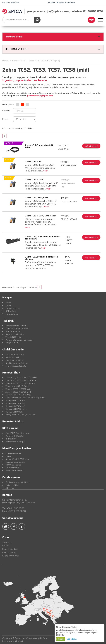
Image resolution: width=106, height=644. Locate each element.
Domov (6, 61)
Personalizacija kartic (15, 471)
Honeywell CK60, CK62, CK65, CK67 (21, 415)
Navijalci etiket (12, 343)
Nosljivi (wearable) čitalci (17, 363)
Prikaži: (5, 119)
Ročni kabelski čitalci (15, 355)
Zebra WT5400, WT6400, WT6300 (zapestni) (25, 398)
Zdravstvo (10, 488)
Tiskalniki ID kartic (13, 337)
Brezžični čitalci (12, 357)
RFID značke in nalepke (15, 442)
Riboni (8, 305)
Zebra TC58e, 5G (33, 162)
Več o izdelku (91, 146)
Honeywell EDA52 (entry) (16, 409)
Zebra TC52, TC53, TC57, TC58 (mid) (21, 381)
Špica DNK (7, 542)
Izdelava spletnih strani (13, 641)
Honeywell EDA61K (14, 412)
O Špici (5, 546)
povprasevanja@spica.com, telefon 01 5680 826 (65, 11)
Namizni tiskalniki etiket (16, 326)
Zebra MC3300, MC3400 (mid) (18, 392)
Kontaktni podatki (10, 549)
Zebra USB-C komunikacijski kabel (39, 146)
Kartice (8, 456)
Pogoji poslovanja (11, 556)
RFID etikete (11, 311)
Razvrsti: (6, 111)
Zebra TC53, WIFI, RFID (36, 198)
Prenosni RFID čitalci (14, 436)
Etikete (8, 303)
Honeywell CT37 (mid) (15, 403)
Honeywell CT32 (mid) (15, 406)
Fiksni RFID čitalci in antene (17, 433)
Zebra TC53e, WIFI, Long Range (41, 216)
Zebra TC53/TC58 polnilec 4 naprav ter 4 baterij (43, 238)
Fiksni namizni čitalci (14, 360)
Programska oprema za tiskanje (19, 340)
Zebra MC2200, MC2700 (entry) (19, 389)
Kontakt (52, 3)
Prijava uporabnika (66, 3)
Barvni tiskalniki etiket (15, 334)
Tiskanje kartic (12, 314)
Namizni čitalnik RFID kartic (17, 459)
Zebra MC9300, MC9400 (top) (18, 395)
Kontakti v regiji (9, 552)
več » (46, 171)
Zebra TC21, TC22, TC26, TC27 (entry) (21, 378)
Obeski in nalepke (13, 453)
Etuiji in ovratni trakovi (15, 462)
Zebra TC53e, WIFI (34, 180)
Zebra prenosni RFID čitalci (17, 386)
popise (19, 80)
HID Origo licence (13, 465)
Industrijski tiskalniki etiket (17, 329)
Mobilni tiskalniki (13, 331)
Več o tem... (72, 639)
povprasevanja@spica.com (40, 96)
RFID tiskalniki (12, 439)
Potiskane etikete (13, 308)
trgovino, (8, 80)
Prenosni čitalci (19, 61)
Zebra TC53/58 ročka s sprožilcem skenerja (42, 258)
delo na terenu (37, 80)
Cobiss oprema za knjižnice (17, 482)
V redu (61, 639)
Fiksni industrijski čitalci (16, 366)
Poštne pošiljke (12, 485)
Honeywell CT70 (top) (15, 400)
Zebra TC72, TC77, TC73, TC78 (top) (21, 383)
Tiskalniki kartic (12, 468)
